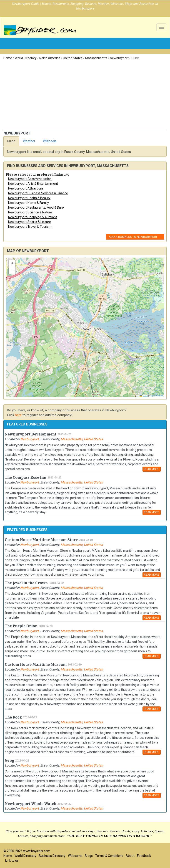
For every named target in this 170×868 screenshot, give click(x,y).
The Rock (13, 717)
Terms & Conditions (109, 856)
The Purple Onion (21, 626)
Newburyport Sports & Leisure (30, 222)
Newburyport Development (31, 434)
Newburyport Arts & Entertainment (33, 184)
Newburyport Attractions (26, 188)
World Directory (26, 58)
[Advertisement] (85, 97)
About (130, 856)
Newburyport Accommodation (30, 179)
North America (50, 58)
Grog (9, 760)
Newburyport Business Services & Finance (38, 193)
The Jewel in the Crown (27, 583)
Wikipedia (50, 141)
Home (8, 58)
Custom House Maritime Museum (36, 664)
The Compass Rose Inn (26, 477)
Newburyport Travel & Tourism (30, 227)
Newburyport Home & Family (29, 203)
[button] (12, 264)
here (18, 415)
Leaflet (144, 396)
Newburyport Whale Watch (31, 804)
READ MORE (152, 469)
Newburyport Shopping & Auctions (33, 217)
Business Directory (52, 856)
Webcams (75, 856)
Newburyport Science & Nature (30, 212)
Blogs (89, 856)
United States (73, 58)
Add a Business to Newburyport (133, 237)
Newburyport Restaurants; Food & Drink (36, 208)
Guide (11, 141)
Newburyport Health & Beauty (29, 198)
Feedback (144, 856)
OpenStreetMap (157, 396)
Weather (29, 141)
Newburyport (119, 58)
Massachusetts (96, 58)
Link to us (12, 860)
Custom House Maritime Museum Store (41, 540)
